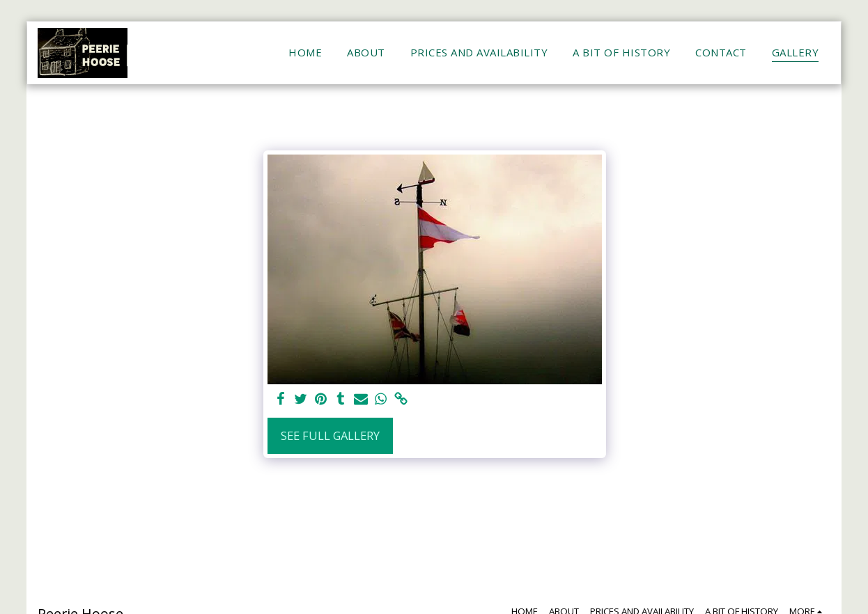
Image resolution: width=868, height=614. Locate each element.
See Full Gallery (330, 435)
